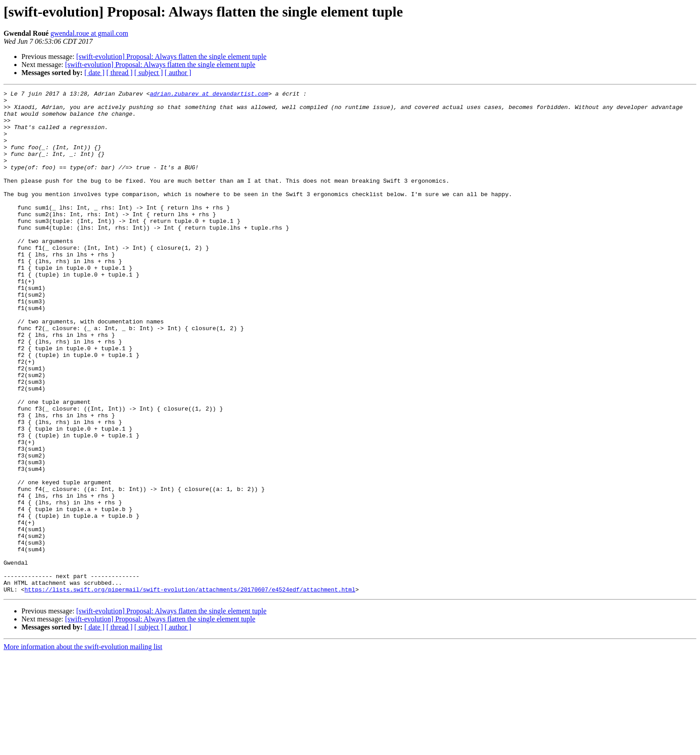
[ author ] (178, 73)
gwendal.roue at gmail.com (89, 33)
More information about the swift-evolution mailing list (83, 747)
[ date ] (94, 73)
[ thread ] (119, 73)
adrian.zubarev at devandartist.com (209, 95)
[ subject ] (149, 73)
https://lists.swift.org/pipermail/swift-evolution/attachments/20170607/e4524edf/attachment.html (190, 690)
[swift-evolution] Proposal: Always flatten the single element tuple (171, 57)
